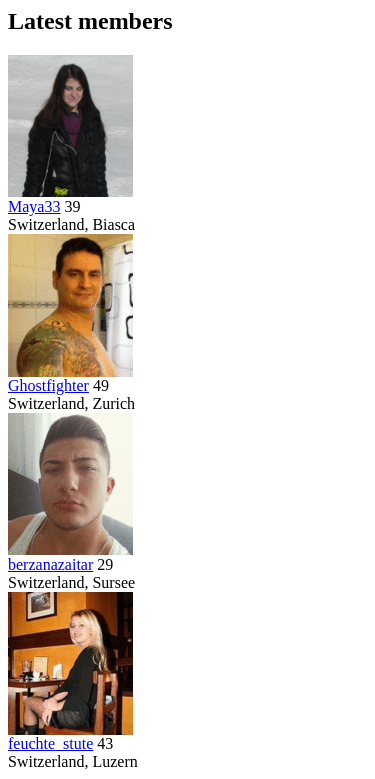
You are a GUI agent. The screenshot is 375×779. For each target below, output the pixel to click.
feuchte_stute (50, 743)
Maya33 (34, 206)
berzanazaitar (50, 564)
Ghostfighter (48, 385)
